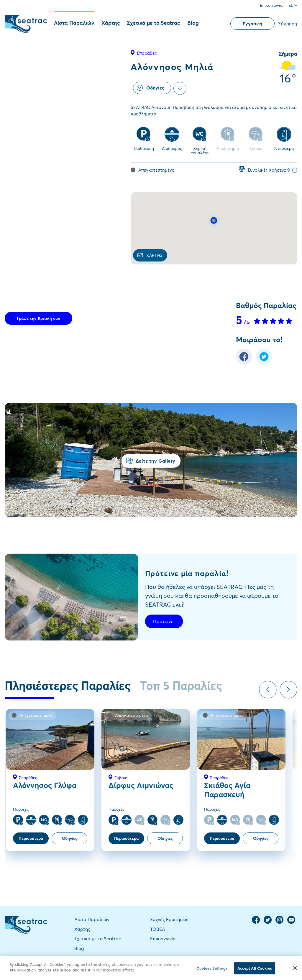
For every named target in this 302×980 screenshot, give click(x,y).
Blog (193, 23)
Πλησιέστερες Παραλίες (68, 686)
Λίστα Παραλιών (74, 23)
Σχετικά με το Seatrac (154, 23)
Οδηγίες (151, 88)
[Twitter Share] (264, 363)
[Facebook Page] (256, 922)
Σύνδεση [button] (288, 24)
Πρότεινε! (164, 621)
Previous (268, 690)
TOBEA (158, 929)
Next (288, 690)
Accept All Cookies (255, 972)
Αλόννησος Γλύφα (45, 785)
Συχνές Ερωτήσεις (169, 919)
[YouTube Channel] (291, 922)
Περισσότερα (31, 838)
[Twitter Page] (268, 922)
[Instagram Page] (280, 922)
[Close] (295, 972)
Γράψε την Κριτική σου (38, 318)
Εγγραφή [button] (252, 24)
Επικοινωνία (271, 5)
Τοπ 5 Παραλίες (181, 686)
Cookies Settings (212, 972)
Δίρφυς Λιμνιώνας (141, 785)
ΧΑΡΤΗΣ (150, 255)
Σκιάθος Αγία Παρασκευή (227, 790)
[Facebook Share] (244, 363)
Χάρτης (111, 23)
